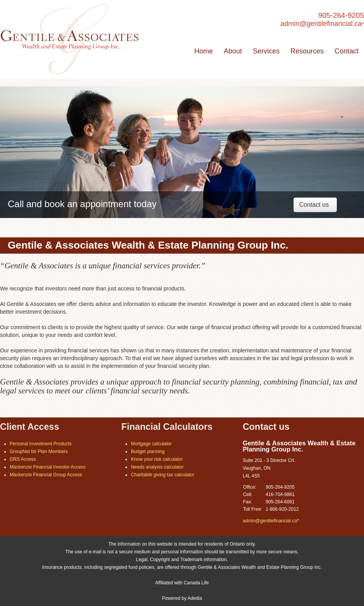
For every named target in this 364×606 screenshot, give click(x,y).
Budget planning (148, 451)
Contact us (314, 205)
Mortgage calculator (151, 444)
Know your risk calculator (157, 459)
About (233, 51)
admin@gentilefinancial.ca (321, 24)
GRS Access (23, 459)
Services (266, 51)
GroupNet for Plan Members (39, 451)
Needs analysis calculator (157, 467)
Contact (347, 51)
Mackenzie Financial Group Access (46, 475)
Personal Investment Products (41, 444)
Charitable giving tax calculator (162, 475)
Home (204, 51)
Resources (307, 51)
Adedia (195, 598)
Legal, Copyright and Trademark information (181, 560)
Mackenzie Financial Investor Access (48, 467)
